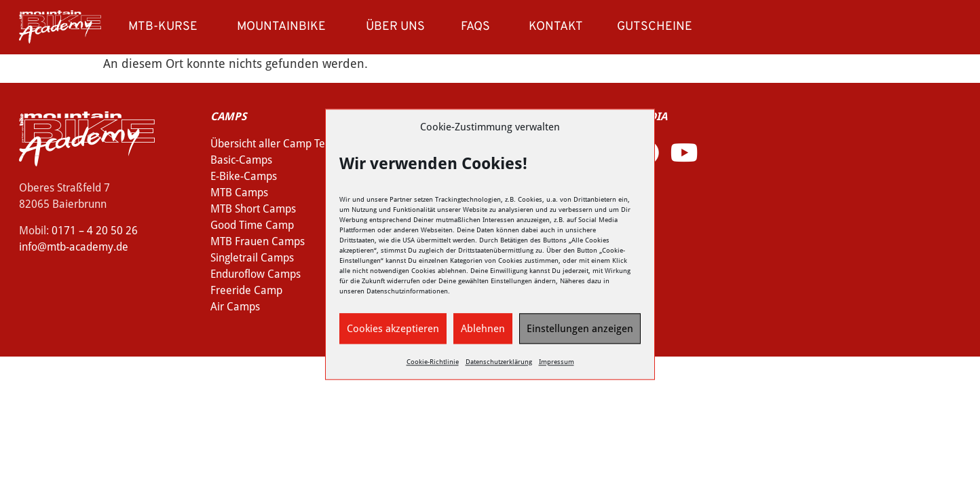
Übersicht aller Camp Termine (282, 144)
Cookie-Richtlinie (433, 362)
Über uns (399, 27)
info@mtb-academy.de (74, 247)
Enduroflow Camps (256, 274)
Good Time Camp (252, 225)
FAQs (475, 27)
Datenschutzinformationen (407, 292)
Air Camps (235, 307)
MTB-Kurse (166, 27)
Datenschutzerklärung (499, 362)
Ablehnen (483, 329)
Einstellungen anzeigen (580, 329)
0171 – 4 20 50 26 (95, 231)
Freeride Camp (246, 290)
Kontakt (556, 27)
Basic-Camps (241, 160)
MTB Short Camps (253, 209)
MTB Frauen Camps (258, 241)
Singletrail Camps (252, 258)
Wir (345, 200)
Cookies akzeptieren (393, 329)
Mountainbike (285, 27)
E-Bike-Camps (244, 176)
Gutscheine (655, 27)
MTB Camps (239, 193)
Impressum (557, 362)
